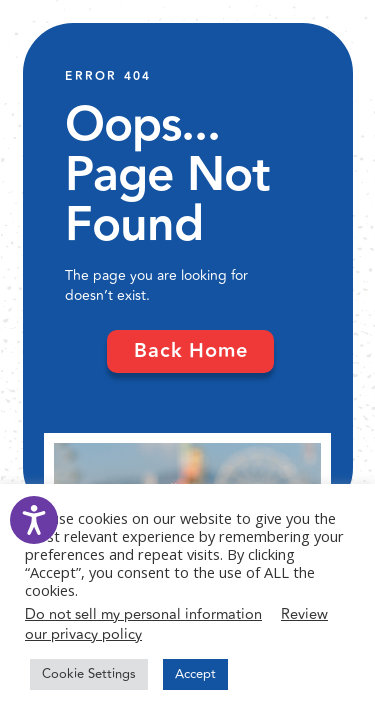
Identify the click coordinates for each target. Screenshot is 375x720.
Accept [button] (195, 674)
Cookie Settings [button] (89, 674)
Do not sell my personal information (143, 614)
